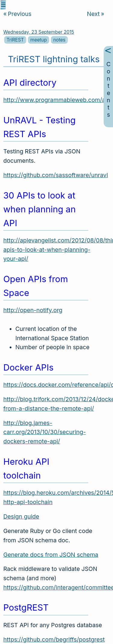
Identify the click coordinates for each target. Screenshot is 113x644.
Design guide (21, 516)
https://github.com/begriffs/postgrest (54, 639)
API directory (30, 83)
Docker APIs (28, 367)
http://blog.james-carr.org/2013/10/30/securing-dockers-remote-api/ (45, 432)
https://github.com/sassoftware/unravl (56, 175)
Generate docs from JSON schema (51, 555)
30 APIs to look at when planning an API (39, 209)
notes (59, 40)
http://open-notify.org (33, 310)
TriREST (15, 40)
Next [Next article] (96, 14)
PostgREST (26, 607)
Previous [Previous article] (17, 14)
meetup (39, 40)
